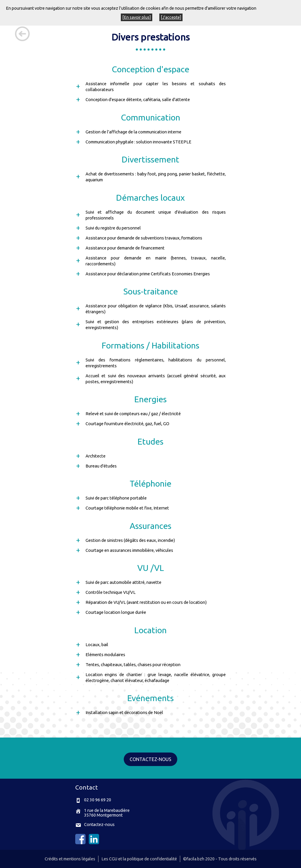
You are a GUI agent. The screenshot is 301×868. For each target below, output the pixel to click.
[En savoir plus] (137, 17)
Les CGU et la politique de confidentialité (139, 859)
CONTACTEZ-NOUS (150, 759)
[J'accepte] (171, 17)
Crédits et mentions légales (70, 859)
